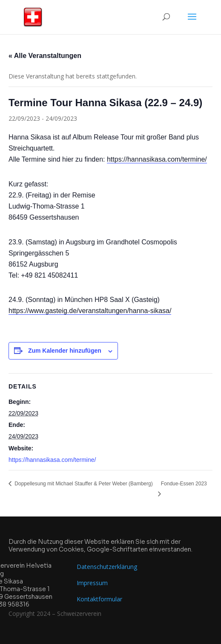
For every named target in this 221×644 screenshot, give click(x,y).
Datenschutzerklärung (107, 567)
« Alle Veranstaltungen (45, 56)
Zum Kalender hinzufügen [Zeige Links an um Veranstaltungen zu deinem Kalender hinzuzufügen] (65, 351)
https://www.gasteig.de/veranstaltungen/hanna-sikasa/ (90, 311)
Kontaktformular (99, 599)
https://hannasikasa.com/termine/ (157, 159)
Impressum (92, 583)
